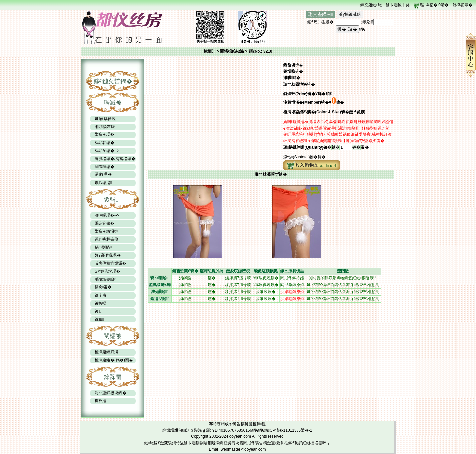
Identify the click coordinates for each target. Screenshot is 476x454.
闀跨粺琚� (104, 167)
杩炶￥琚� (104, 151)
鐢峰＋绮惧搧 (106, 231)
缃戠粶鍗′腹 (105, 127)
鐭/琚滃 (103, 183)
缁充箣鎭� (104, 223)
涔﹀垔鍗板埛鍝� (110, 393)
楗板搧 (100, 401)
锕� (356, 147)
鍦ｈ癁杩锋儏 (106, 239)
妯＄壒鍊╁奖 (398, 5)
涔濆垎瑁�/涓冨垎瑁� (115, 159)
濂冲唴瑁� (104, 215)
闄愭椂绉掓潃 (233, 51)
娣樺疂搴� (462, 5)
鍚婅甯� (103, 287)
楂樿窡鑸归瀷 (106, 352)
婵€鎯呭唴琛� (108, 255)
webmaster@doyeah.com (243, 449)
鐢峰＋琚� (104, 134)
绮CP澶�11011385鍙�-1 (288, 430)
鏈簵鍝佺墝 (105, 119)
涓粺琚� (103, 174)
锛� (336, 147)
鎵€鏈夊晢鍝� (113, 81)
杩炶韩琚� (104, 143)
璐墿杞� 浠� (434, 5)
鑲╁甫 (100, 295)
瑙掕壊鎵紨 (105, 279)
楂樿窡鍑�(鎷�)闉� (114, 360)
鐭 (98, 311)
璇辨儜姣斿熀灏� (110, 263)
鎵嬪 (99, 319)
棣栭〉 (210, 51)
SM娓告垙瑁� (107, 271)
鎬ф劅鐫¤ (104, 247)
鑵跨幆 (100, 303)
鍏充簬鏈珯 (371, 5)
